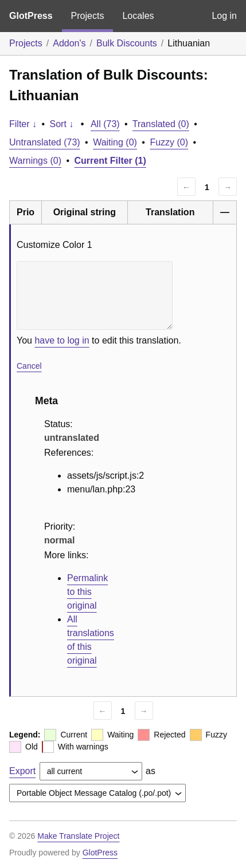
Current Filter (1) (110, 161)
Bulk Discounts (127, 43)
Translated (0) (161, 124)
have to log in (62, 340)
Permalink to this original (87, 592)
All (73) (105, 124)
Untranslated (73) (45, 142)
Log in (224, 16)
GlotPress (31, 16)
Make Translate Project (78, 836)
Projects (88, 16)
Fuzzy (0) (169, 142)
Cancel (29, 366)
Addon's (69, 43)
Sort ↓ (62, 124)
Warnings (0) (35, 161)
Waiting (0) (115, 142)
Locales (138, 16)
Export (22, 771)
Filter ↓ (23, 124)
